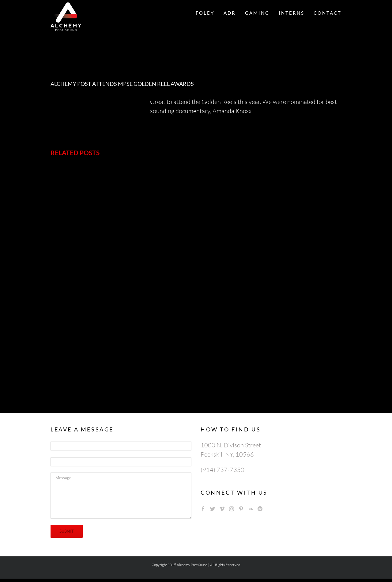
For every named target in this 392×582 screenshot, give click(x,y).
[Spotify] (260, 509)
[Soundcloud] (251, 509)
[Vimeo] (222, 509)
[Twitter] (213, 509)
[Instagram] (232, 509)
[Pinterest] (241, 509)
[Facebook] (203, 509)
